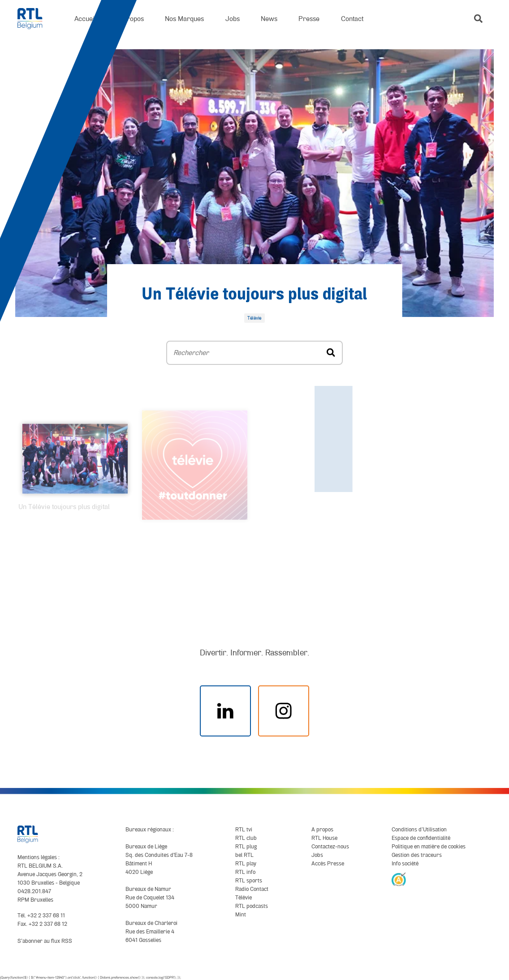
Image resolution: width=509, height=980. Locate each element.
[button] (478, 19)
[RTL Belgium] (35, 19)
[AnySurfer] (399, 879)
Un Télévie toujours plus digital (254, 295)
